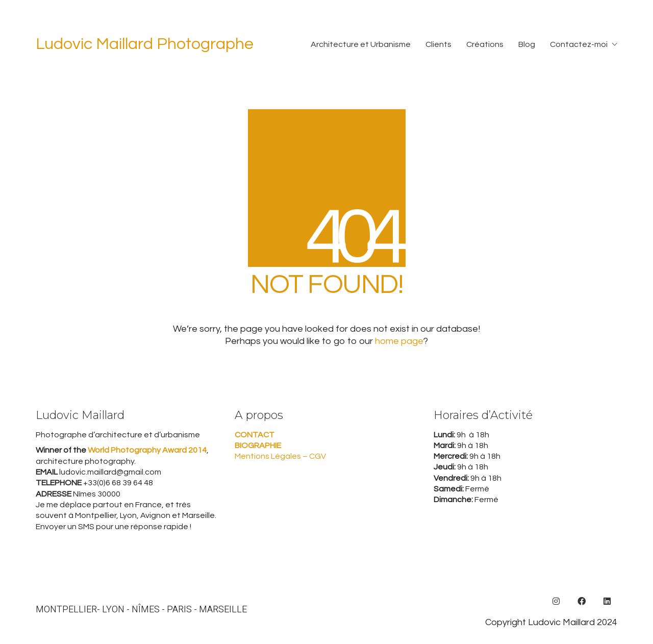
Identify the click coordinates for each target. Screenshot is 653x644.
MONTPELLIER (66, 610)
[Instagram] (556, 601)
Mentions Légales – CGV (280, 456)
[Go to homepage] (145, 45)
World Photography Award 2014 (146, 450)
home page (399, 341)
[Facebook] (582, 601)
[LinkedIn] (607, 601)
